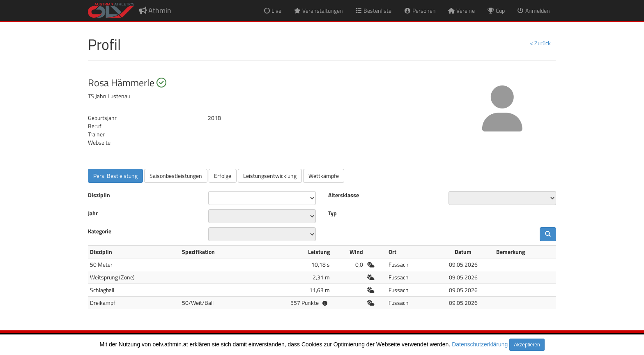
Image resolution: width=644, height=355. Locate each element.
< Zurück (540, 43)
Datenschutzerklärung (480, 344)
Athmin (155, 10)
